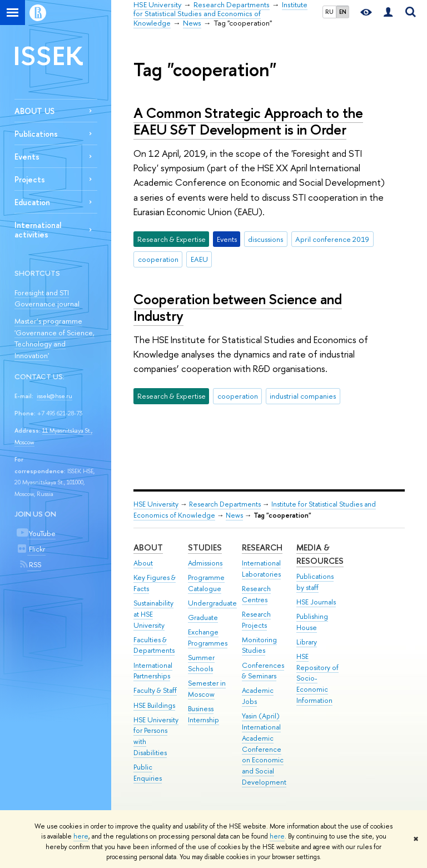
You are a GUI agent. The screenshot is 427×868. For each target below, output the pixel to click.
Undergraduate (212, 603)
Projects (30, 179)
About (148, 547)
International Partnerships (153, 671)
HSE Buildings (154, 705)
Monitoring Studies (259, 645)
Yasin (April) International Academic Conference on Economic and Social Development (264, 749)
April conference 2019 (332, 239)
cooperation (158, 259)
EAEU (199, 259)
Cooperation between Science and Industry (238, 307)
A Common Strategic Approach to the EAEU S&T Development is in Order (248, 121)
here (81, 836)
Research (262, 547)
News (234, 515)
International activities (38, 230)
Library (307, 642)
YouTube (41, 533)
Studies (205, 547)
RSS (34, 564)
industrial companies (303, 396)
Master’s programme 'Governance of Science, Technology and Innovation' (54, 338)
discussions (265, 239)
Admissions (205, 563)
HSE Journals (316, 602)
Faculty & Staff (155, 690)
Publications (36, 134)
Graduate (203, 617)
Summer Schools (201, 663)
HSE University (156, 504)
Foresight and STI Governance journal (47, 298)
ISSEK (49, 55)
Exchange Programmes (208, 638)
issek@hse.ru (54, 396)
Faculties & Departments (154, 645)
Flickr (36, 549)
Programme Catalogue (206, 583)
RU (329, 12)
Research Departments (225, 504)
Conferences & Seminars (263, 671)
